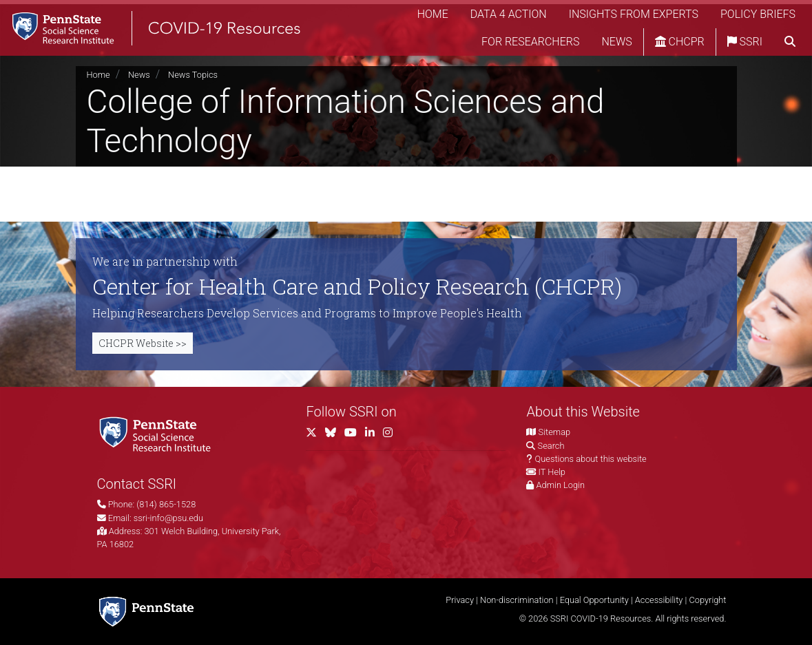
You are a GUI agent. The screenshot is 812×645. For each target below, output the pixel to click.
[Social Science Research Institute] (158, 433)
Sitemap (554, 432)
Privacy (460, 600)
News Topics (193, 75)
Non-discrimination (517, 600)
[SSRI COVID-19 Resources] (165, 31)
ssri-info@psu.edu (168, 518)
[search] (790, 45)
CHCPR (680, 44)
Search (551, 446)
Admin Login (561, 485)
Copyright (707, 600)
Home (433, 17)
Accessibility (659, 600)
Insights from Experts (634, 17)
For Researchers (530, 44)
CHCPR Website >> (143, 343)
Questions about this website (591, 459)
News (616, 44)
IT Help (552, 472)
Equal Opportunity (594, 600)
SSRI (745, 44)
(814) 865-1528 (166, 504)
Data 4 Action (509, 17)
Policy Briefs (758, 17)
